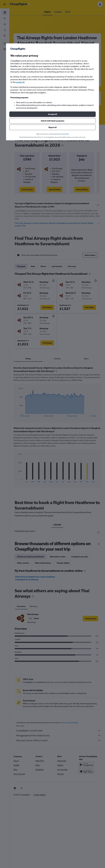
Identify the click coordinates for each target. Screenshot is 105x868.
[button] (52, 114)
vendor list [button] (20, 82)
